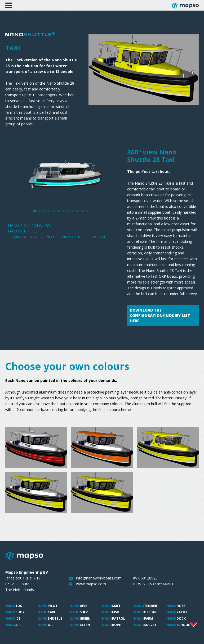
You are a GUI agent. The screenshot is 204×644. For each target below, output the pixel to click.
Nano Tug (41, 225)
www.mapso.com (91, 584)
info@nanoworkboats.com (99, 578)
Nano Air (17, 225)
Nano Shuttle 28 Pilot (34, 237)
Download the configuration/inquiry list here (160, 315)
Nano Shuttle (22, 231)
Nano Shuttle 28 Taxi (83, 237)
